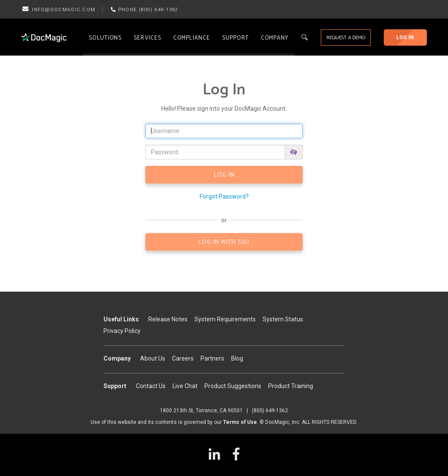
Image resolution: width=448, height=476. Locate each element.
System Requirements (225, 319)
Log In (405, 37)
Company (275, 38)
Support (235, 38)
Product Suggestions (233, 386)
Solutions (105, 38)
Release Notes (168, 319)
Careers (183, 358)
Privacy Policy (122, 331)
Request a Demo (346, 38)
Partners (212, 358)
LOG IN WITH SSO (224, 242)
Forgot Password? (224, 196)
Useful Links (121, 319)
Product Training (291, 386)
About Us (153, 358)
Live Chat (185, 386)
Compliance (192, 38)
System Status (283, 319)
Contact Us (151, 386)
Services (147, 38)
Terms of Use (240, 422)
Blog (237, 358)
